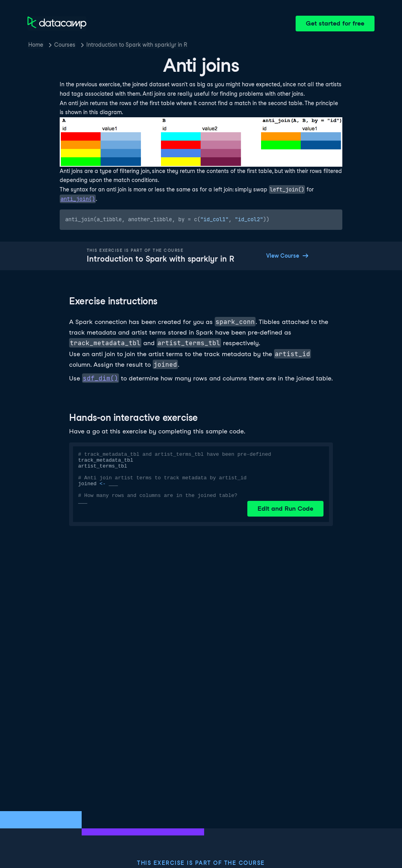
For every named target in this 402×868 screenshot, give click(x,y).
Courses (65, 45)
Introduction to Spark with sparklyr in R (137, 45)
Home (36, 45)
